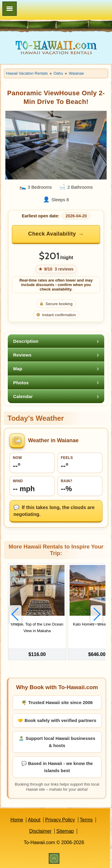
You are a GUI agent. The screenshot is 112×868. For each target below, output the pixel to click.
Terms (86, 820)
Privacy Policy (60, 820)
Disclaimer (40, 831)
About (34, 820)
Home (17, 820)
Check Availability (52, 234)
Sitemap (65, 831)
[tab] (56, 341)
